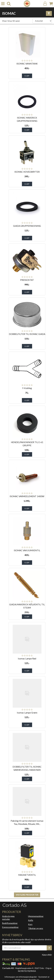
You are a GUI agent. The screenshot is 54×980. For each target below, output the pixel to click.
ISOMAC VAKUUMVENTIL (27, 550)
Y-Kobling (27, 388)
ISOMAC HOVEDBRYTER (27, 172)
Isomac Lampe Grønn (27, 713)
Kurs (30, 924)
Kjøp (27, 76)
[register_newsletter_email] (49, 948)
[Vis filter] (49, 13)
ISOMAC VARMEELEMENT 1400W (27, 496)
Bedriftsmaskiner (10, 923)
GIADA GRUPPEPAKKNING (27, 226)
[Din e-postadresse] (24, 948)
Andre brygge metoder (8, 918)
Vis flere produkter (27, 895)
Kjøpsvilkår (47, 955)
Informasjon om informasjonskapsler (21, 977)
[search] (9, 4)
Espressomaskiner (10, 927)
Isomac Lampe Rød (27, 659)
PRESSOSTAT (27, 280)
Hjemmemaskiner (36, 916)
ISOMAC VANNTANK (27, 64)
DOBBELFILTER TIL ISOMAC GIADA (27, 334)
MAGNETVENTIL (27, 875)
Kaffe (31, 920)
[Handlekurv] (51, 4)
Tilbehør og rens (36, 928)
